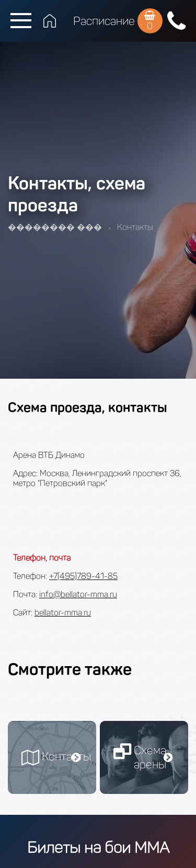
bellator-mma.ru (63, 613)
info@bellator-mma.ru (78, 594)
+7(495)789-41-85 (83, 576)
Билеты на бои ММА (98, 848)
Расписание (104, 21)
